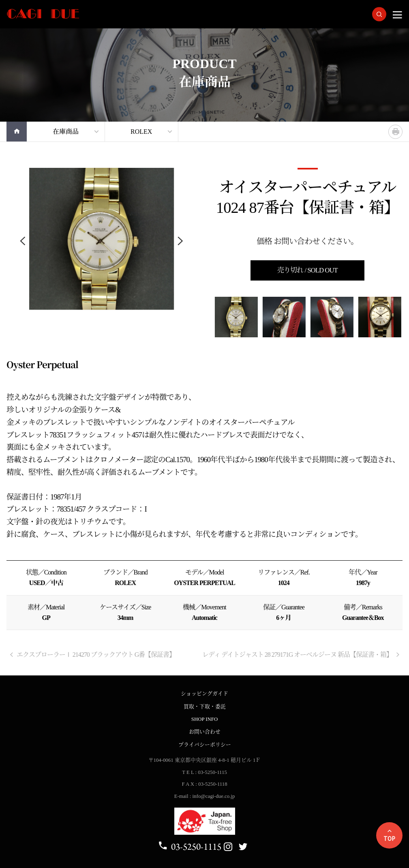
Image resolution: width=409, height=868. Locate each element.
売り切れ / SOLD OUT (307, 270)
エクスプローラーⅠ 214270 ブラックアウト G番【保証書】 (92, 655)
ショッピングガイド (204, 694)
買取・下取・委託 (205, 707)
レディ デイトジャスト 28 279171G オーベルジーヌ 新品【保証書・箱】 (301, 655)
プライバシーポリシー (205, 745)
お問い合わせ (205, 732)
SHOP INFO (204, 719)
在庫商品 (66, 132)
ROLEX (141, 132)
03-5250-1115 (190, 847)
